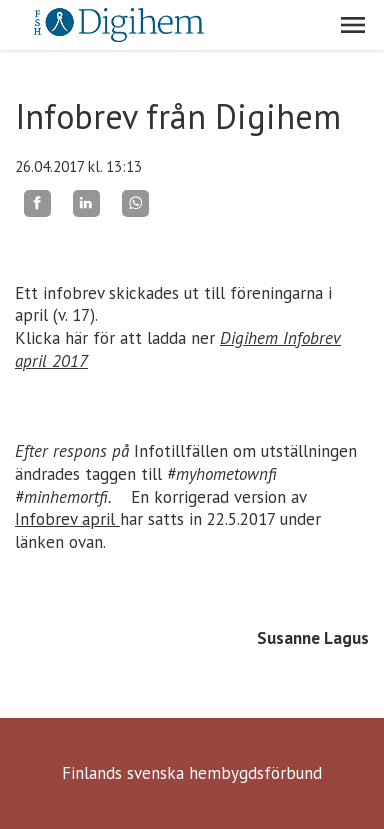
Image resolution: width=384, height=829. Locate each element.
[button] (353, 25)
